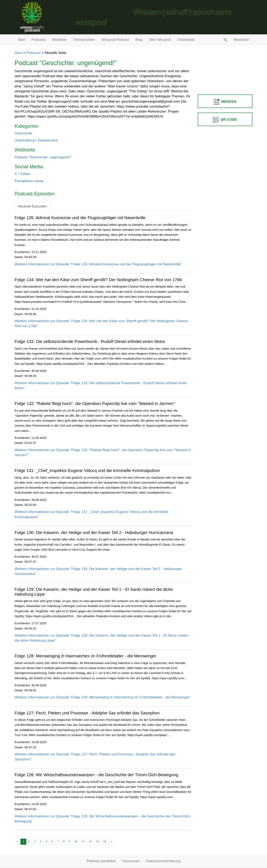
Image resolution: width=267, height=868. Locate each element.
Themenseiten (84, 40)
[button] (225, 40)
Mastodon (241, 40)
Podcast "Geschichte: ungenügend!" (43, 157)
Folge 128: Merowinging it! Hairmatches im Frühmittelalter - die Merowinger (86, 656)
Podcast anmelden (101, 861)
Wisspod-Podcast (115, 40)
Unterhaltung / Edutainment (36, 140)
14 (105, 842)
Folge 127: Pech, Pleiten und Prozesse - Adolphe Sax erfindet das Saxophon (87, 713)
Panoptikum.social (29, 181)
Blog (139, 40)
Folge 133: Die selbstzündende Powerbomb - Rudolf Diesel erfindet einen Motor (90, 341)
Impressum (131, 861)
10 (76, 842)
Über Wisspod (160, 40)
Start (21, 40)
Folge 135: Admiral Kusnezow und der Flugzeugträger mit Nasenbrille (80, 218)
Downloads (186, 40)
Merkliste (59, 40)
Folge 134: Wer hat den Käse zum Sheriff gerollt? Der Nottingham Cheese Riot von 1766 (98, 280)
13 (98, 842)
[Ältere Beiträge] (111, 842)
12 (90, 842)
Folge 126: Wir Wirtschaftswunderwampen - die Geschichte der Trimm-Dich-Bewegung (96, 775)
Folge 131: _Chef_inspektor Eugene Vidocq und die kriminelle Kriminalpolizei (87, 471)
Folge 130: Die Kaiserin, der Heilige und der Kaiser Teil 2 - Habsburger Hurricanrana (94, 533)
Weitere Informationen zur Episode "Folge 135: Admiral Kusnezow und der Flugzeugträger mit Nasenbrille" (98, 264)
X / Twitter (22, 174)
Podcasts (39, 40)
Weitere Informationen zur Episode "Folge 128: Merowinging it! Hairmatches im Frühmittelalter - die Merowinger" (103, 697)
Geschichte (23, 133)
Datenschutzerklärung (163, 861)
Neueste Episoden (32, 206)
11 (83, 842)
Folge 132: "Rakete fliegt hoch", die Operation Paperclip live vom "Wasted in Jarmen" (95, 404)
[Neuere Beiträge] (18, 842)
